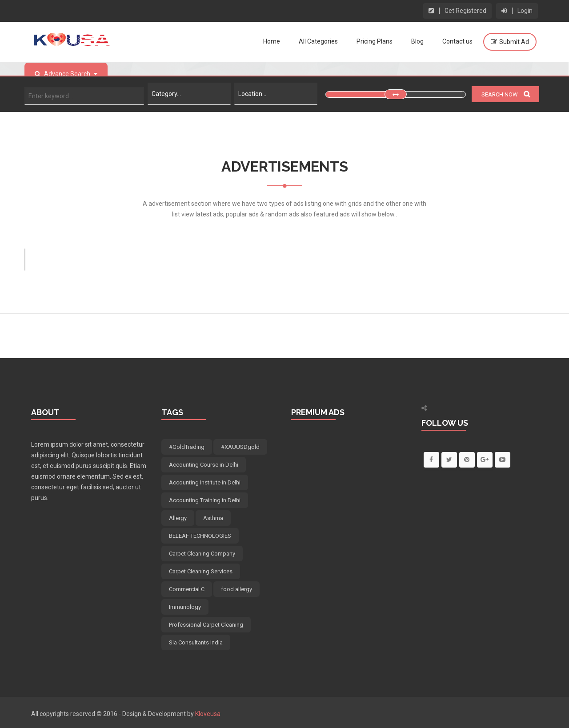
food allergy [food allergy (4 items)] (236, 589)
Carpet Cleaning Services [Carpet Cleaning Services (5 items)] (201, 571)
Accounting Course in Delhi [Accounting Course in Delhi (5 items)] (204, 465)
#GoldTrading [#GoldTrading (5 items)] (187, 447)
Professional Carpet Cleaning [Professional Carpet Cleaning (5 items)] (206, 625)
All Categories (318, 41)
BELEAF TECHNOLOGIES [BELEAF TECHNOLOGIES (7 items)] (200, 536)
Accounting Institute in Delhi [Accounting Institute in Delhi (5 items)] (205, 482)
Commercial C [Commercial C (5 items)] (187, 589)
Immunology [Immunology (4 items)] (185, 607)
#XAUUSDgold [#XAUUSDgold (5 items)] (240, 447)
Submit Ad (514, 42)
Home (272, 41)
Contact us (457, 41)
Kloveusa (208, 714)
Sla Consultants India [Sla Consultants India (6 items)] (196, 642)
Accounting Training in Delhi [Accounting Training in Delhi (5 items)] (205, 500)
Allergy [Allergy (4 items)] (178, 518)
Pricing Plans (375, 41)
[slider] (396, 94)
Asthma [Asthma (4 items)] (213, 518)
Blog (417, 41)
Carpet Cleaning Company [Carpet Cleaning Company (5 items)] (202, 554)
